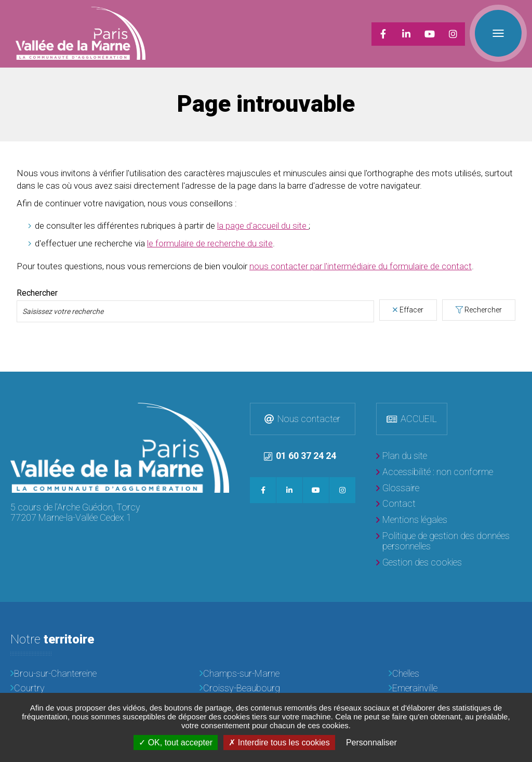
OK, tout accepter (176, 743)
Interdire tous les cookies (279, 743)
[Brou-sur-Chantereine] (77, 674)
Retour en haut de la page (522, 382)
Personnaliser (371, 743)
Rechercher (483, 310)
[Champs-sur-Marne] (266, 674)
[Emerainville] (455, 688)
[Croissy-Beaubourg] (266, 688)
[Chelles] (455, 674)
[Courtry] (77, 688)
